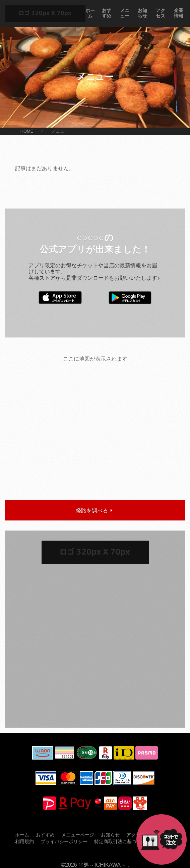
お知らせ (142, 13)
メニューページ (78, 835)
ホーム (90, 13)
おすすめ (107, 13)
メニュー (125, 13)
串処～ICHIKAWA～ (102, 865)
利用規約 (24, 841)
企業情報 (179, 13)
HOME (27, 131)
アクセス (161, 13)
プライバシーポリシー (64, 841)
